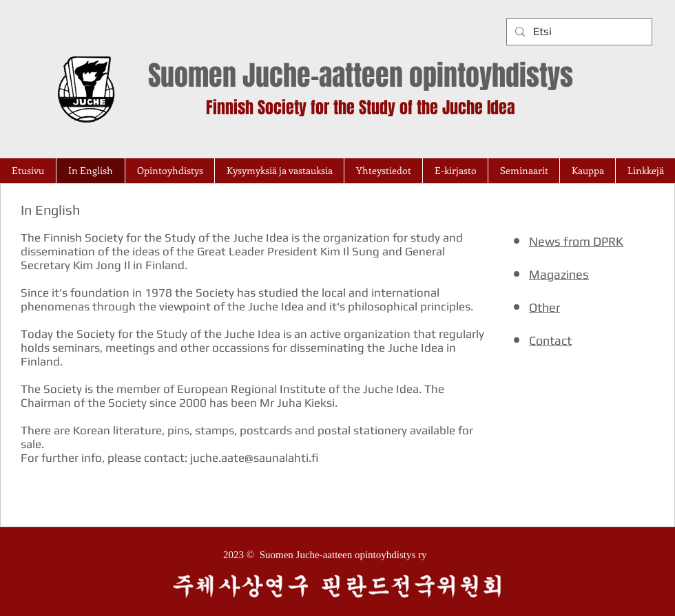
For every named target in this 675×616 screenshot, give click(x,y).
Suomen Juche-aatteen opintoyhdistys (361, 75)
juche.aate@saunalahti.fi (254, 458)
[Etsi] (578, 32)
